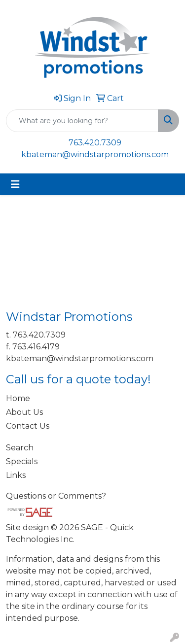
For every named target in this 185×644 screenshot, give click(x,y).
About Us (24, 412)
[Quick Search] (82, 121)
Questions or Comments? (56, 496)
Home (18, 398)
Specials (22, 461)
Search (20, 448)
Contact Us (28, 426)
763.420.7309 (95, 143)
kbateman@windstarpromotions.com (95, 154)
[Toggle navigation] (15, 184)
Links (16, 475)
